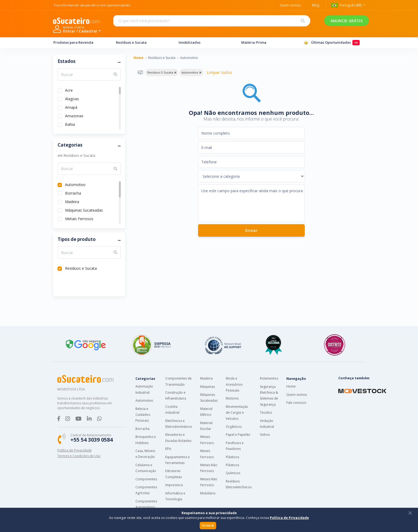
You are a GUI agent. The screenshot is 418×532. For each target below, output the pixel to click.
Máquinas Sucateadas (84, 210)
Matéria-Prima (268, 42)
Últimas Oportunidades (334, 43)
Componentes (146, 479)
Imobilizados (205, 42)
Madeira (72, 201)
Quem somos (297, 395)
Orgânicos (234, 427)
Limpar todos (219, 72)
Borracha (73, 193)
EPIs (168, 449)
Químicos (233, 473)
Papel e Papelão (238, 435)
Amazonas (74, 115)
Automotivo (75, 184)
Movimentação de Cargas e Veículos (237, 413)
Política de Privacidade (75, 450)
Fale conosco (296, 403)
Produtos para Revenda (80, 42)
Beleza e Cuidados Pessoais (143, 415)
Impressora (174, 485)
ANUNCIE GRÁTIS (283, 24)
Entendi (208, 525)
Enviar (251, 230)
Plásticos (232, 457)
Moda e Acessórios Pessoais (234, 384)
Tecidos (266, 412)
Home (291, 386)
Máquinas (208, 387)
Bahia (70, 124)
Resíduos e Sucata (142, 42)
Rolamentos (269, 378)
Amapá (71, 107)
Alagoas (72, 98)
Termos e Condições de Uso (79, 456)
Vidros (265, 435)
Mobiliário (208, 493)
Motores (232, 398)
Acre (69, 90)
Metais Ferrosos (79, 218)
